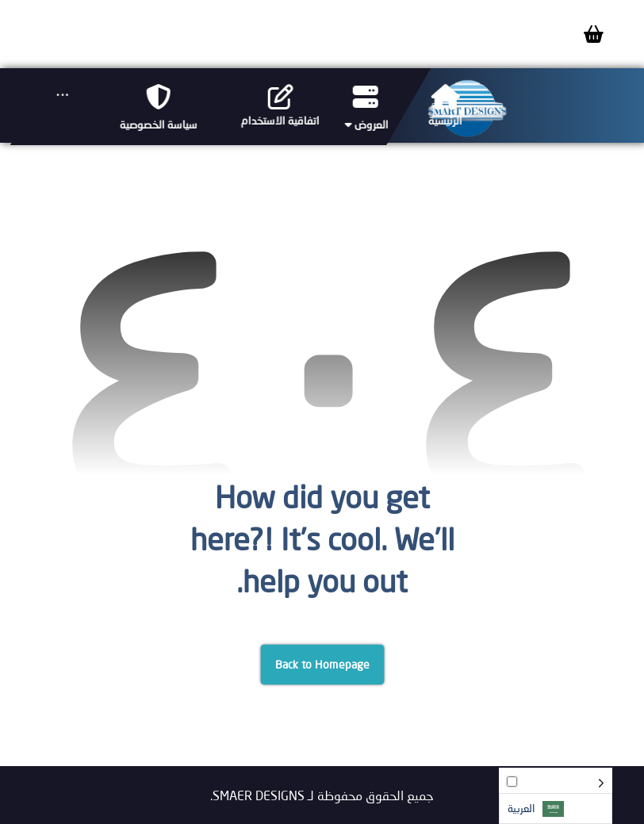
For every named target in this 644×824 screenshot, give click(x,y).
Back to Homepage (322, 664)
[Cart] (593, 32)
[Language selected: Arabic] (556, 796)
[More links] (62, 95)
